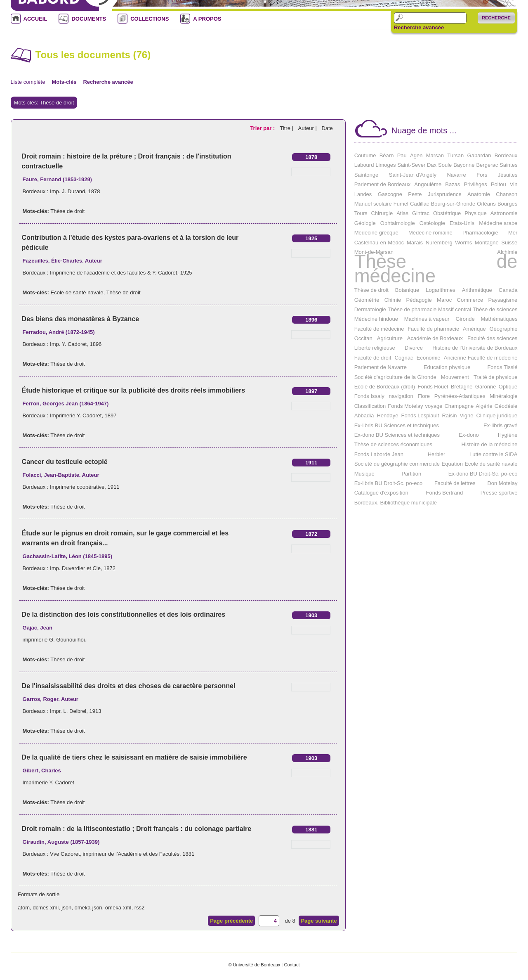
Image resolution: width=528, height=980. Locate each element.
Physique (475, 213)
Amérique (474, 329)
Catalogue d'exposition (381, 493)
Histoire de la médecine (490, 444)
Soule (445, 165)
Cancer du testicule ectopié (65, 462)
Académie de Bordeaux (435, 338)
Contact (292, 965)
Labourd (364, 165)
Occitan (363, 338)
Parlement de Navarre (381, 367)
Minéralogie (503, 396)
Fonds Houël (433, 387)
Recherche (496, 18)
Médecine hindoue (376, 319)
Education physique (447, 367)
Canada (508, 290)
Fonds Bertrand (445, 493)
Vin (514, 184)
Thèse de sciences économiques (393, 444)
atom (24, 908)
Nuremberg (439, 243)
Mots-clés (64, 82)
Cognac (404, 358)
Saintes (508, 165)
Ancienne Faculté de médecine (481, 358)
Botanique (407, 290)
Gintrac (421, 213)
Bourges (507, 204)
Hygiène (508, 435)
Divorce (414, 348)
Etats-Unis (462, 223)
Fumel (401, 204)
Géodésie (506, 406)
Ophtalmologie (398, 223)
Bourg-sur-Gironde (453, 204)
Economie (429, 358)
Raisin (449, 415)
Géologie (365, 223)
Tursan (455, 155)
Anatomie (479, 194)
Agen (416, 155)
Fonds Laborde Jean (379, 454)
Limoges (385, 165)
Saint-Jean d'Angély (413, 175)
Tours (361, 213)
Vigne (467, 415)
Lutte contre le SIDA (493, 454)
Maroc (444, 300)
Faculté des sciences (492, 338)
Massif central (455, 309)
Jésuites (508, 175)
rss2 (140, 908)
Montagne (487, 243)
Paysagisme (503, 300)
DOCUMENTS (89, 19)
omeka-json (88, 908)
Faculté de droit (373, 358)
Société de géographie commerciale (397, 464)
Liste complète (28, 82)
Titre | (287, 128)
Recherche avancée (419, 28)
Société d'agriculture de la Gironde (395, 377)
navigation (401, 396)
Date (327, 128)
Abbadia (364, 415)
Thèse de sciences (495, 309)
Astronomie (504, 213)
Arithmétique (477, 290)
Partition (411, 474)
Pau (402, 155)
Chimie (393, 300)
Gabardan (479, 155)
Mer (513, 233)
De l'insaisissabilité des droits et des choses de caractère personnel (129, 686)
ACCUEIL (35, 19)
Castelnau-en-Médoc (379, 243)
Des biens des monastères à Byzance (81, 319)
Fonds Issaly (369, 396)
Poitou (499, 184)
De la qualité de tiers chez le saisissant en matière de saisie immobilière (134, 757)
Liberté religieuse (375, 348)
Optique (508, 387)
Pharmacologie (480, 233)
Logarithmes (441, 290)
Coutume (365, 155)
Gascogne (390, 194)
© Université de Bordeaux (254, 965)
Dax (432, 165)
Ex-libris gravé (500, 425)
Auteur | (308, 128)
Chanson (507, 194)
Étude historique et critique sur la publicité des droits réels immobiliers (133, 390)
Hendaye (387, 415)
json (66, 908)
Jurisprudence (445, 194)
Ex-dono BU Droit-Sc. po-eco (483, 474)
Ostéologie (432, 223)
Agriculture (390, 338)
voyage (434, 406)
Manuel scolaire (373, 204)
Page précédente (231, 921)
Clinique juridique (497, 415)
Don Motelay (502, 483)
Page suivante (319, 921)
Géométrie (367, 300)
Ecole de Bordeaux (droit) (385, 387)
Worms (463, 243)
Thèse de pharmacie (412, 309)
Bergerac (487, 165)
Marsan (435, 155)
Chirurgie (382, 213)
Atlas (402, 213)
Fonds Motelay (405, 406)
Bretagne (462, 387)
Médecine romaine (430, 233)
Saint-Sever (411, 165)
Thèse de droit (67, 211)
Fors (482, 175)
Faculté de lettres (455, 483)
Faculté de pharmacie (433, 329)
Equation (452, 464)
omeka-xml (118, 908)
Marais (415, 243)
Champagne (459, 406)
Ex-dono (469, 435)
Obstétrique (447, 213)
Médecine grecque (376, 233)
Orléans (486, 204)
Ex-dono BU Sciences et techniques (397, 435)
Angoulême (428, 184)
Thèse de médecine (436, 269)
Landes (363, 194)
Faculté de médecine (379, 329)
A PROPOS (207, 19)
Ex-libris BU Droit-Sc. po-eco (388, 483)
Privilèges (475, 184)
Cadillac (420, 204)
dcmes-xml (46, 908)
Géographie (503, 329)
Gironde (465, 319)
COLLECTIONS (150, 19)
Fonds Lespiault (420, 415)
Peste (415, 194)
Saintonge (367, 175)
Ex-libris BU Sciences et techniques (397, 425)
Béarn (387, 155)
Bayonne (464, 165)
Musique (364, 474)
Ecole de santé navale (77, 292)
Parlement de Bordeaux (383, 184)
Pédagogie (419, 300)
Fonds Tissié (502, 367)
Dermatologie (370, 309)
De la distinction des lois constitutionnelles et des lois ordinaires (124, 614)
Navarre (456, 175)
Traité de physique (495, 377)
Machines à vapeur (427, 319)
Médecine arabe (498, 223)
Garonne (486, 387)
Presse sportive (499, 493)
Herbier (437, 454)
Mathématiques (499, 319)
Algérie (484, 406)
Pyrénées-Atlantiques (460, 396)
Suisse (509, 243)
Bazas (453, 184)
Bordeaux (506, 155)
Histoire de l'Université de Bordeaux (475, 348)
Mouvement (455, 377)
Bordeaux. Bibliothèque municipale (396, 503)
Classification (370, 406)
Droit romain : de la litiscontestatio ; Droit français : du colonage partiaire (137, 829)
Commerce (470, 300)
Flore (424, 396)
